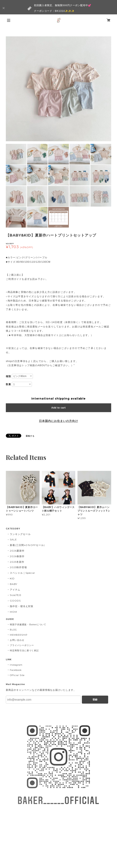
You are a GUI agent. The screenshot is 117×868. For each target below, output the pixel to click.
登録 (95, 700)
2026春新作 (17, 556)
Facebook (16, 670)
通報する (30, 436)
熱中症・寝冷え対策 (22, 606)
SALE (13, 539)
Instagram (16, 665)
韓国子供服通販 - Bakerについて (28, 624)
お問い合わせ (17, 640)
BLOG (13, 630)
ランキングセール (20, 534)
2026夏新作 (17, 551)
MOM (13, 612)
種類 (8, 376)
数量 (8, 384)
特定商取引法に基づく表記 (24, 650)
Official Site (17, 675)
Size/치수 (16, 595)
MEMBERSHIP (19, 635)
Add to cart (58, 408)
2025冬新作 (17, 562)
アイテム (15, 590)
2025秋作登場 (18, 567)
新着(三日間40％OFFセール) (27, 545)
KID (12, 578)
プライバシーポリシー (22, 645)
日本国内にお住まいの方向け (58, 421)
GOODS (15, 601)
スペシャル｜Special (22, 573)
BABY (14, 584)
